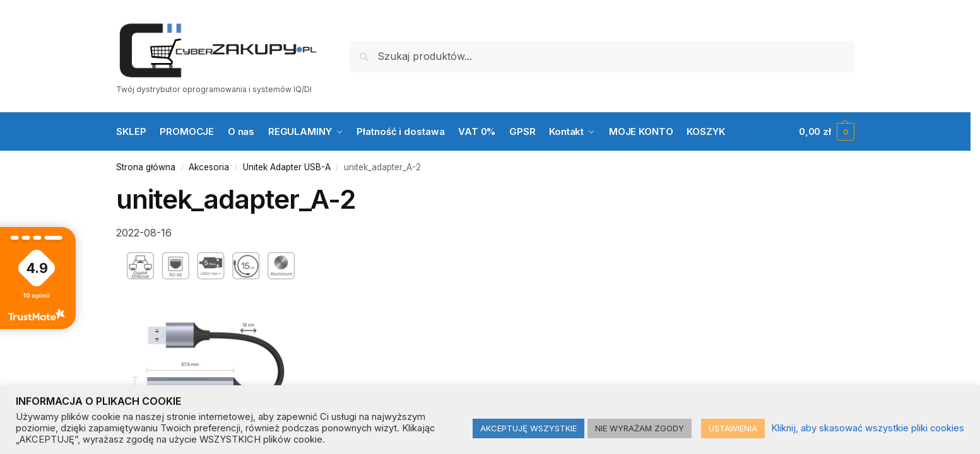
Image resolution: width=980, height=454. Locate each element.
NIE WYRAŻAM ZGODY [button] (640, 428)
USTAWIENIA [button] (733, 428)
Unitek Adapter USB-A (287, 167)
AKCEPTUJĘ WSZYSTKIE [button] (528, 428)
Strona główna (146, 167)
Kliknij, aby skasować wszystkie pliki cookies (868, 428)
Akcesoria (209, 167)
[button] (827, 132)
